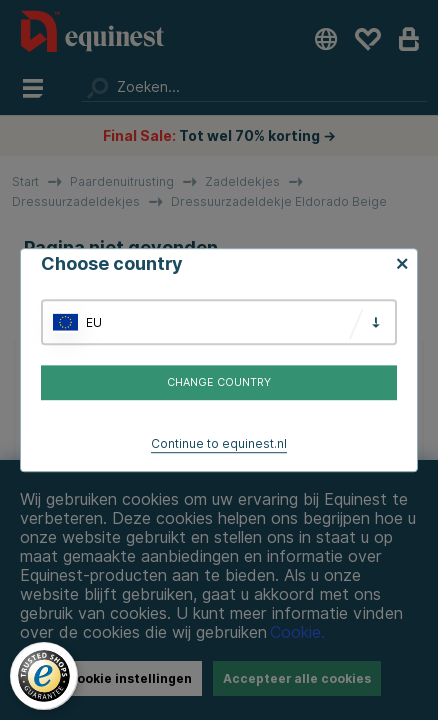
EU (94, 322)
